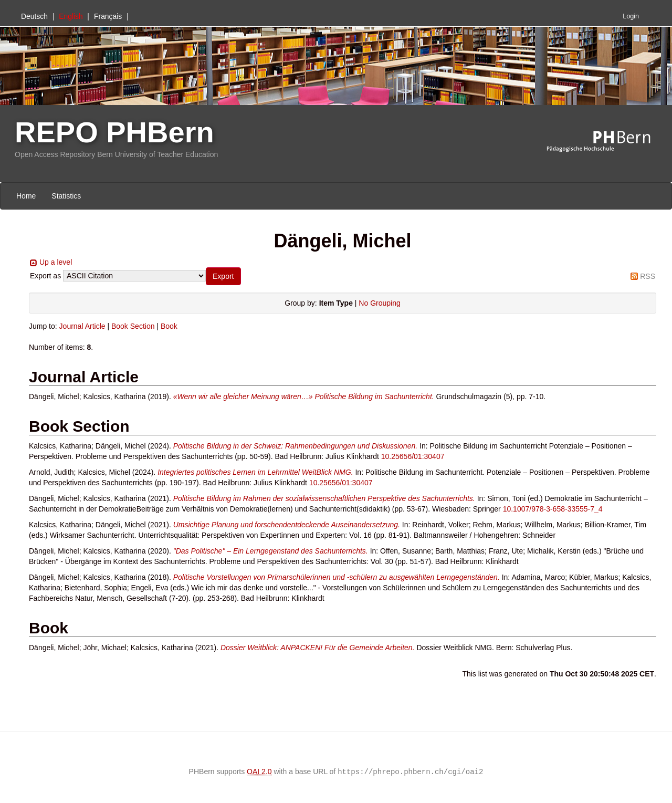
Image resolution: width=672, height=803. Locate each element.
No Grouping (379, 303)
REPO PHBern (114, 132)
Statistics (66, 196)
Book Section (133, 326)
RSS (648, 276)
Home (26, 196)
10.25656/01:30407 (413, 456)
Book (169, 326)
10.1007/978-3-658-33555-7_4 (553, 509)
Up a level (56, 262)
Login (631, 16)
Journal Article (82, 326)
